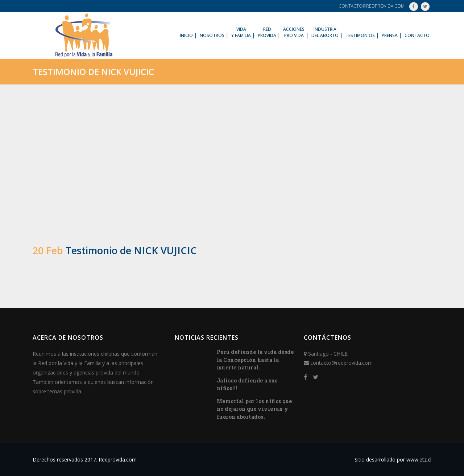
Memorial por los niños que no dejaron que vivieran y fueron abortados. (254, 409)
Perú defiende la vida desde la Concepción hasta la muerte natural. (255, 360)
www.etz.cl (419, 460)
